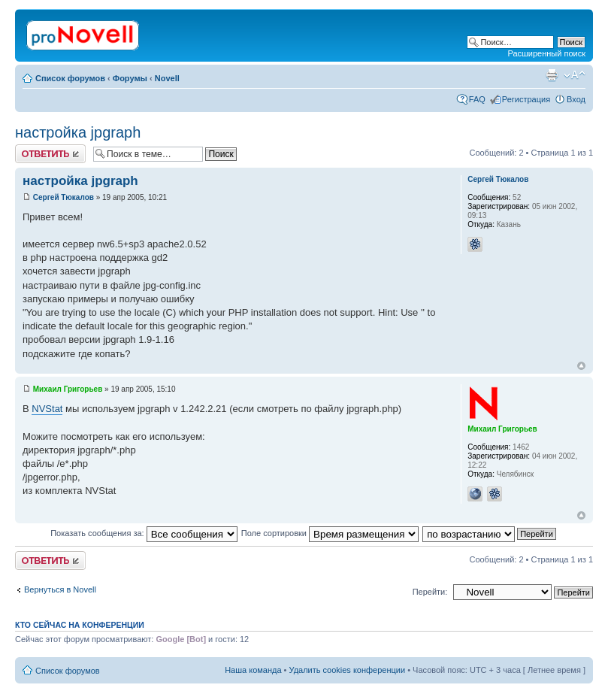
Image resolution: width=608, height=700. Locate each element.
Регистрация (526, 99)
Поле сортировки (330, 533)
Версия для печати (552, 75)
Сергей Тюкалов (64, 197)
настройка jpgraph (78, 132)
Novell (167, 78)
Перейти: (430, 592)
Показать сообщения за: (144, 533)
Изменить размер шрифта (575, 75)
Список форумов (70, 78)
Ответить (50, 154)
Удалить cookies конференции (348, 670)
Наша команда (253, 670)
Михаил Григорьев (68, 389)
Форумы (130, 78)
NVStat (47, 409)
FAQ (477, 99)
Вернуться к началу (581, 366)
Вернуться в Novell (60, 589)
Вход (576, 99)
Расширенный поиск (546, 53)
